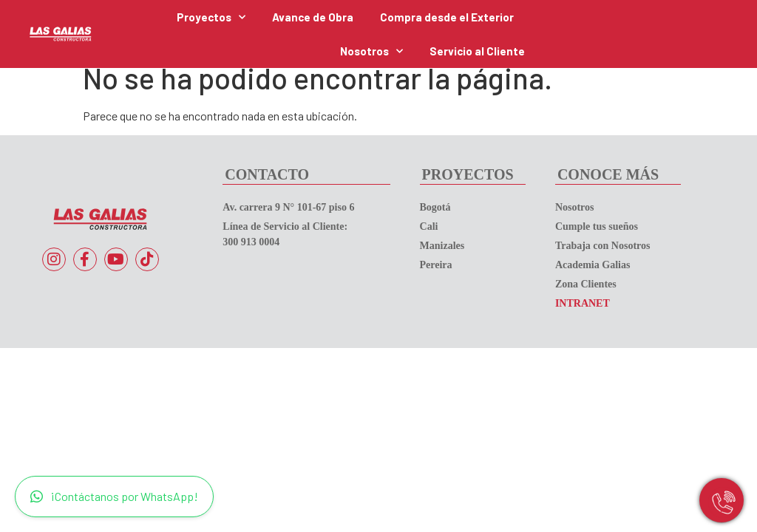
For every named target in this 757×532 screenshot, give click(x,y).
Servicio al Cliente (477, 51)
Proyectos (211, 17)
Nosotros (371, 51)
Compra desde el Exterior (447, 17)
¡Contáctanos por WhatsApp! (114, 497)
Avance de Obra (313, 17)
